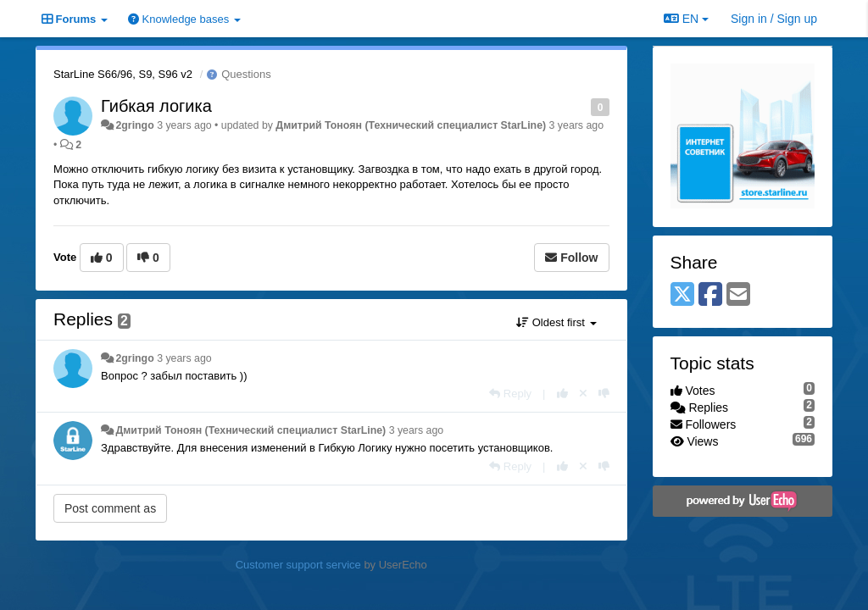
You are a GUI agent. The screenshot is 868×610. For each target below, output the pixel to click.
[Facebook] (710, 295)
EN (686, 19)
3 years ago (184, 358)
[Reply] (510, 394)
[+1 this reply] (562, 394)
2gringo (134, 125)
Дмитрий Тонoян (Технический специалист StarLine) (411, 125)
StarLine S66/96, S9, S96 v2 (123, 74)
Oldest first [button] (556, 322)
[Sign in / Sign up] (774, 19)
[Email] (738, 295)
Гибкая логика (156, 106)
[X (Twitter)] (682, 295)
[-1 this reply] (604, 394)
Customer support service (298, 565)
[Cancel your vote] (583, 394)
